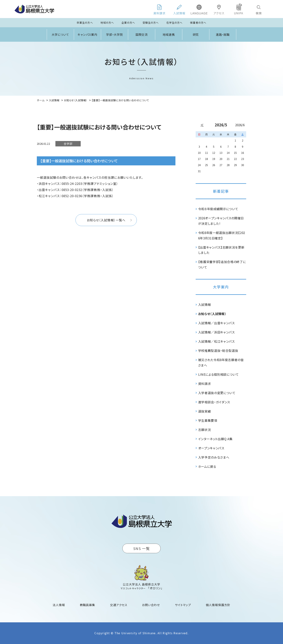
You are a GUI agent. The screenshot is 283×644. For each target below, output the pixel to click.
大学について (60, 34)
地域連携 (169, 34)
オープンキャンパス (211, 448)
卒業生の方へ (85, 23)
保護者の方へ (198, 23)
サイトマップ (183, 605)
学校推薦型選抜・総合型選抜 (218, 351)
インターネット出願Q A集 (215, 439)
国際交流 (142, 34)
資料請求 (205, 384)
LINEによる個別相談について (218, 374)
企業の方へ (128, 23)
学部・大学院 (115, 34)
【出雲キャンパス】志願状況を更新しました (221, 250)
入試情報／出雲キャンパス (216, 323)
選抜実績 (205, 411)
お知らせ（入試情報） (212, 314)
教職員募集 (88, 605)
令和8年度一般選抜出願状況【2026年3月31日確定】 (222, 235)
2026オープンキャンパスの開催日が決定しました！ (221, 221)
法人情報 (59, 605)
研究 (196, 34)
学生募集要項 (208, 420)
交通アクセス (119, 605)
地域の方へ (107, 23)
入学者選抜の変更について (217, 393)
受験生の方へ (151, 23)
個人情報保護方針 (218, 605)
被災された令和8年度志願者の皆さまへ (221, 362)
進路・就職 (223, 34)
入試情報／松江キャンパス (216, 341)
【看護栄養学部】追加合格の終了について (222, 264)
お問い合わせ (151, 605)
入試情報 (205, 304)
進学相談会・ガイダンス (214, 402)
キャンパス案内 (88, 34)
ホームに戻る (207, 466)
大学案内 (221, 287)
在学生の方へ (175, 23)
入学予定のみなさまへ (214, 457)
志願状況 (205, 430)
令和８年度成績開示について (218, 209)
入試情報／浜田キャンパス (216, 332)
